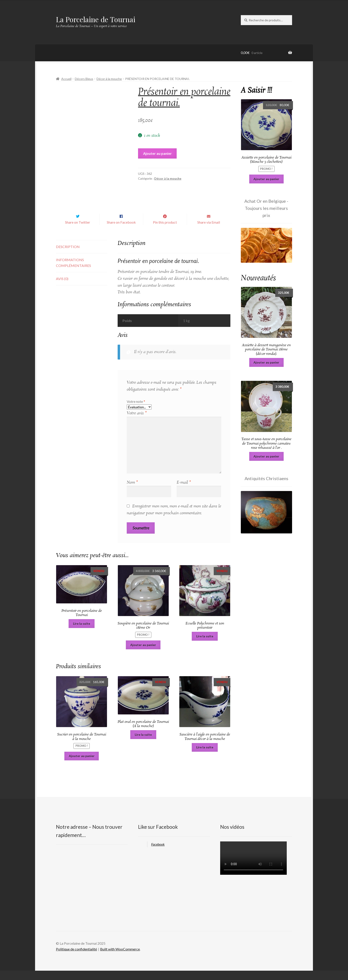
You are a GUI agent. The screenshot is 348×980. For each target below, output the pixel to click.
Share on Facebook (121, 232)
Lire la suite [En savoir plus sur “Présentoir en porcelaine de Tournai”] (82, 633)
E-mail (184, 492)
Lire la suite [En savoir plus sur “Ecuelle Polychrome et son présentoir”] (205, 645)
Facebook (158, 854)
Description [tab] (68, 256)
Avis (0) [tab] (62, 288)
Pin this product (165, 232)
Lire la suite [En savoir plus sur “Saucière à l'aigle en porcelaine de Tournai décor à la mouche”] (205, 756)
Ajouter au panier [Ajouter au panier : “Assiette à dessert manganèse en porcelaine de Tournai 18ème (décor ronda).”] (266, 362)
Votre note (136, 411)
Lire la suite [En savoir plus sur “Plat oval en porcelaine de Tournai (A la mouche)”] (143, 744)
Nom (132, 492)
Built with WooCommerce (120, 958)
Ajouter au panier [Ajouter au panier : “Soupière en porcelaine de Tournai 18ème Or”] (143, 654)
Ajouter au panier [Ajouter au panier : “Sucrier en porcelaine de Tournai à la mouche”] (82, 765)
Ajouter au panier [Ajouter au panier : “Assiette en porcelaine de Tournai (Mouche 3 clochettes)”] (266, 179)
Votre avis (137, 423)
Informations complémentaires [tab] (73, 272)
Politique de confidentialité (76, 958)
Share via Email (209, 232)
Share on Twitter (78, 232)
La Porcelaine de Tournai (96, 19)
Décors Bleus (84, 79)
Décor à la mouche (109, 79)
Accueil (66, 79)
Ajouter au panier (157, 153)
